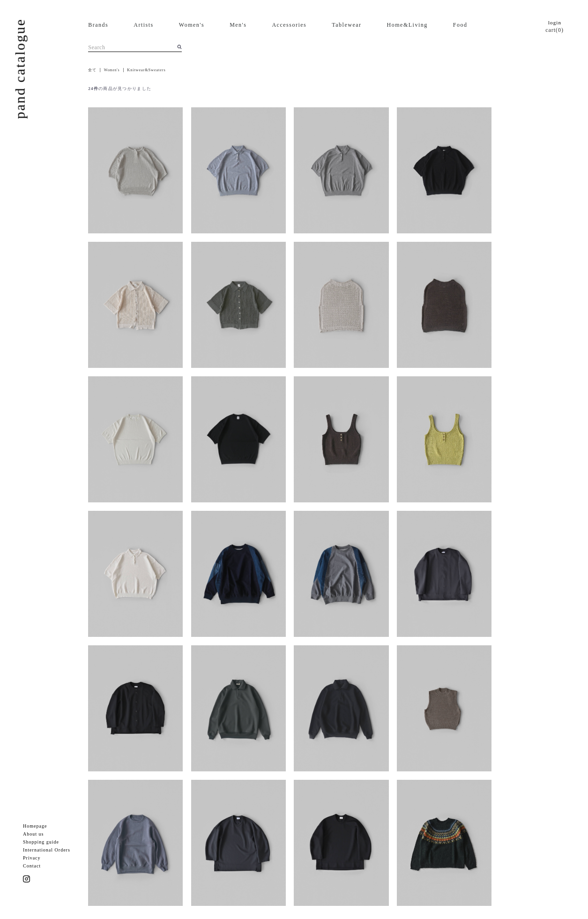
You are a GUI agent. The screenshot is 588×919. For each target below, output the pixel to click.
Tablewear (346, 25)
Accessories (289, 25)
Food (460, 25)
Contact (32, 866)
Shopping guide (41, 842)
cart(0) (555, 30)
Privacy (32, 858)
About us (33, 834)
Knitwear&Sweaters (146, 70)
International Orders (47, 850)
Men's (238, 25)
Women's (192, 25)
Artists (144, 25)
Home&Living (407, 25)
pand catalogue (20, 68)
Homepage (35, 826)
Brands (98, 25)
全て (92, 70)
